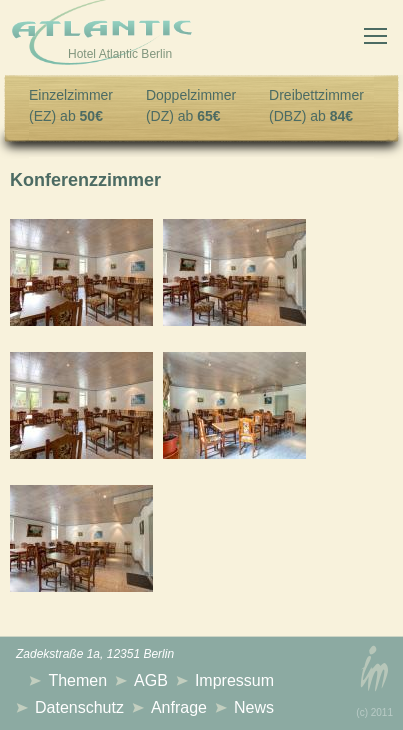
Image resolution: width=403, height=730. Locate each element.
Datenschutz (79, 707)
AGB (151, 680)
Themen (77, 680)
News (254, 707)
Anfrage (179, 707)
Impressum (234, 680)
